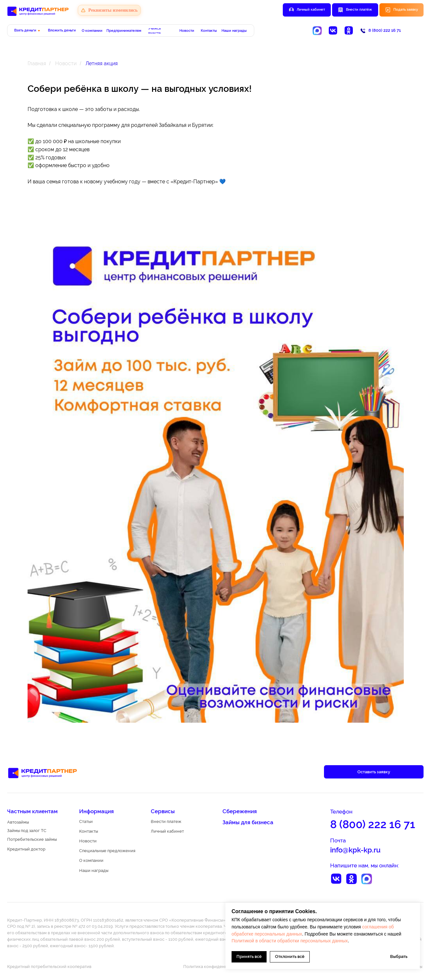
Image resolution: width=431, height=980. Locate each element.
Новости (66, 63)
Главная (37, 63)
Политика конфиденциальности (216, 967)
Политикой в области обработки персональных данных (290, 941)
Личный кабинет (311, 10)
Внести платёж (359, 10)
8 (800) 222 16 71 (385, 30)
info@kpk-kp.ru (355, 850)
